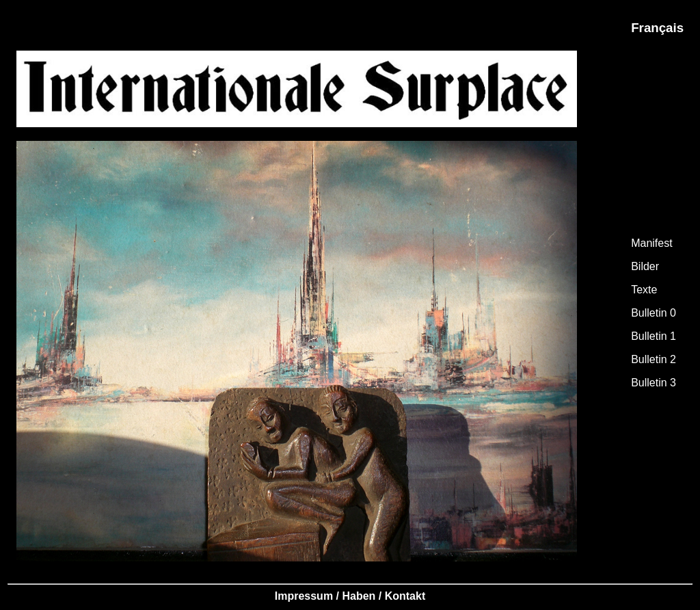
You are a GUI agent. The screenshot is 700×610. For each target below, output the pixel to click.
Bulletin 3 (654, 383)
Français (657, 28)
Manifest (651, 243)
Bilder (645, 266)
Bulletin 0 (654, 313)
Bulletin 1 (654, 336)
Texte (644, 290)
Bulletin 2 (654, 359)
